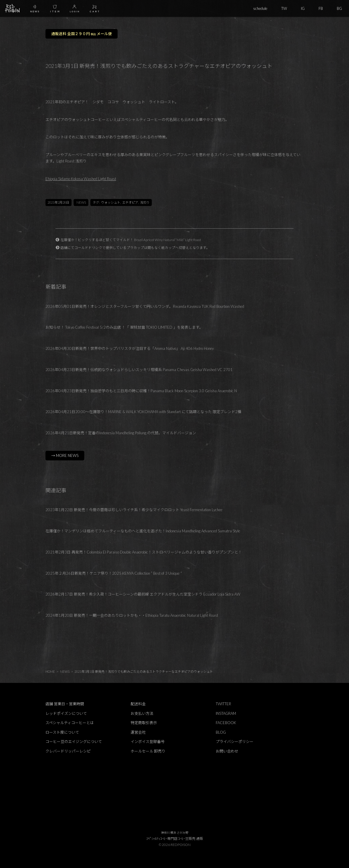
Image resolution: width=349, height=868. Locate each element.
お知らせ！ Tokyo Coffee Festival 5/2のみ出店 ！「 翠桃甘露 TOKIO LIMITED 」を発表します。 (124, 327)
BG (339, 8)
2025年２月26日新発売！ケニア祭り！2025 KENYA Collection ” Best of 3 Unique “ (114, 573)
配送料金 (138, 704)
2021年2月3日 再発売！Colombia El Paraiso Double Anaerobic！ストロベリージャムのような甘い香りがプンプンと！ (144, 552)
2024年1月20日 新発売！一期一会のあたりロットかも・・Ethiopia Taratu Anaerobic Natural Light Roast (132, 615)
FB (321, 8)
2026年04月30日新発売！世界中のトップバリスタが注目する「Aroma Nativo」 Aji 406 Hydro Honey (130, 348)
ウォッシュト (111, 202)
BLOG (221, 732)
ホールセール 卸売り (148, 751)
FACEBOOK (226, 723)
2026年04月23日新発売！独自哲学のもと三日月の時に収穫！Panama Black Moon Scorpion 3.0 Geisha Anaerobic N (141, 391)
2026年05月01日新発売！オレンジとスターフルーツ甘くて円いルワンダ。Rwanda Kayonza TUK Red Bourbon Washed (145, 306)
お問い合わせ (227, 751)
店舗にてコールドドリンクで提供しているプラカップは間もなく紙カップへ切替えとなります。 (135, 247)
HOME (50, 671)
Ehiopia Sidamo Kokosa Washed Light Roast (81, 179)
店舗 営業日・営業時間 (65, 704)
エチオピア (130, 202)
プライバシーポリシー (235, 742)
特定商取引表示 (144, 723)
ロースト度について (62, 732)
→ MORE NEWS (65, 455)
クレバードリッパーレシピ (68, 751)
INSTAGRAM (226, 713)
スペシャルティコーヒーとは (70, 723)
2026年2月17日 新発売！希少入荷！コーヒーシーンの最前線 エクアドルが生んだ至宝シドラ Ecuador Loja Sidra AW (143, 594)
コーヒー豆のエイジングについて (74, 742)
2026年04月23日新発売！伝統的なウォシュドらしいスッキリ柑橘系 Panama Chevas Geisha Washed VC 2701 (139, 370)
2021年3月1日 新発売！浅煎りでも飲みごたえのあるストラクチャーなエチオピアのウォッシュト (144, 671)
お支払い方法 (142, 713)
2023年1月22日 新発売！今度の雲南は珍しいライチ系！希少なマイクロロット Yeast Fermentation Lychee (134, 510)
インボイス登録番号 (148, 742)
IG (303, 8)
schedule (260, 8)
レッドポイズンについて (66, 713)
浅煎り (145, 202)
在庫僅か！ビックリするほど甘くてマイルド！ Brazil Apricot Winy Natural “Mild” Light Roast (131, 240)
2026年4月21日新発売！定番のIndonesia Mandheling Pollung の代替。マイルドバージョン (121, 433)
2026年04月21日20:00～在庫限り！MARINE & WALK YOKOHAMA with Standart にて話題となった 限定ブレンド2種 (143, 412)
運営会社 (138, 732)
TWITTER (223, 704)
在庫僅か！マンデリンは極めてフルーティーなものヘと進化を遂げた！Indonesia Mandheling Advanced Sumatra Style (143, 531)
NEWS (81, 202)
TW (284, 8)
